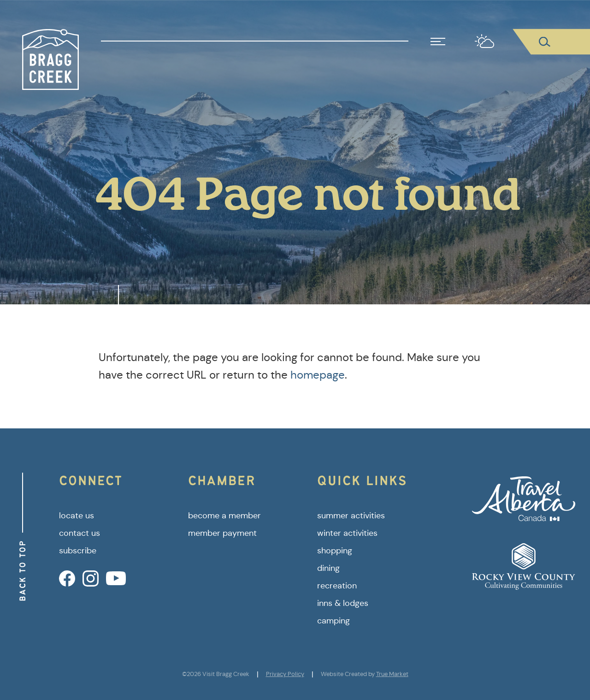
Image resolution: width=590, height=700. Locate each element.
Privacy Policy (285, 674)
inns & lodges (343, 603)
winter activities (347, 533)
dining (328, 568)
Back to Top (22, 571)
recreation (337, 586)
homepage (318, 375)
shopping (335, 551)
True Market (392, 674)
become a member (224, 516)
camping (333, 621)
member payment (222, 533)
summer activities (351, 516)
